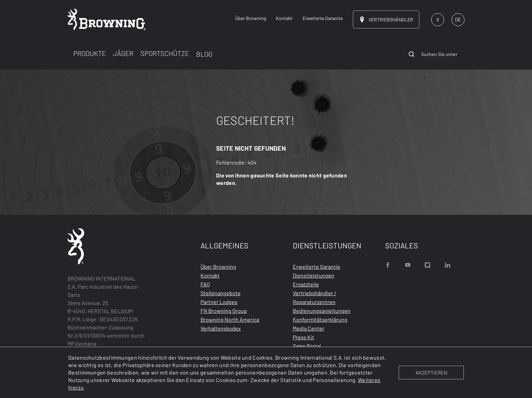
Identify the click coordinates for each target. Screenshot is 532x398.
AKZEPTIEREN (431, 373)
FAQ (205, 284)
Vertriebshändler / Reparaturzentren (315, 297)
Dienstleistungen (313, 275)
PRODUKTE (90, 53)
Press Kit (303, 337)
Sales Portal (307, 346)
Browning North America (230, 319)
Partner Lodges (219, 302)
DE (458, 19)
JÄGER (123, 53)
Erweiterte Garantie (317, 267)
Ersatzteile (306, 284)
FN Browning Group (224, 311)
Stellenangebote (221, 293)
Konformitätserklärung (320, 319)
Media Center (309, 328)
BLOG (204, 54)
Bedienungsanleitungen (322, 311)
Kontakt (210, 275)
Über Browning (218, 267)
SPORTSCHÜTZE (165, 53)
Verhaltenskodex (221, 328)
